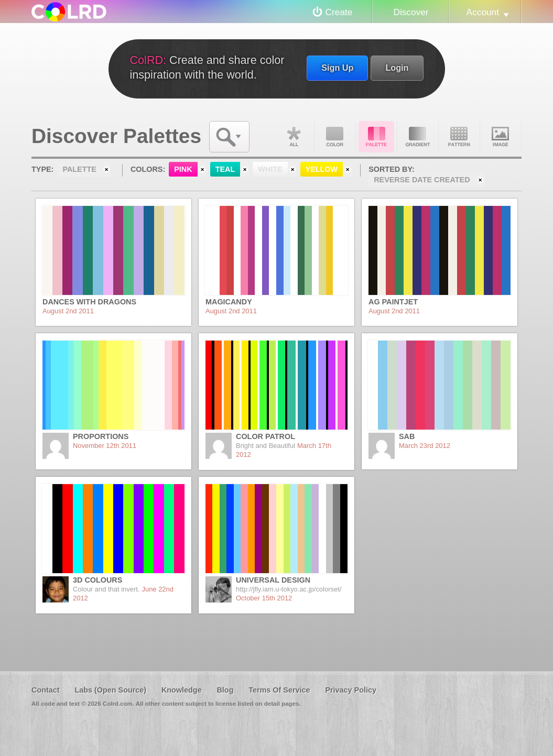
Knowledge (182, 690)
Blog (225, 690)
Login (397, 68)
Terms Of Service (279, 690)
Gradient (418, 137)
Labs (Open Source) (110, 690)
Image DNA (501, 137)
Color (335, 137)
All (294, 137)
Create (339, 12)
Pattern (459, 137)
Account (483, 12)
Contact (46, 690)
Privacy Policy (351, 690)
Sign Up (337, 68)
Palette (376, 137)
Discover (411, 12)
